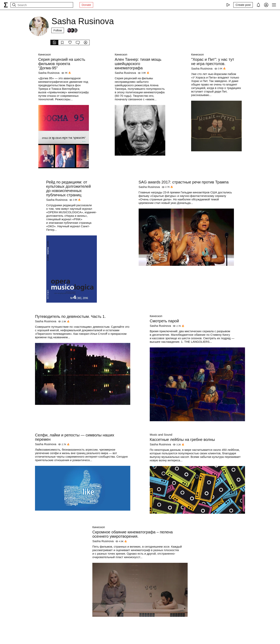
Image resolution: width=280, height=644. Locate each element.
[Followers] (72, 30)
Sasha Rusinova (49, 73)
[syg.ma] (6, 5)
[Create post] (243, 5)
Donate (86, 5)
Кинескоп (45, 54)
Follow (58, 30)
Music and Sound (161, 435)
